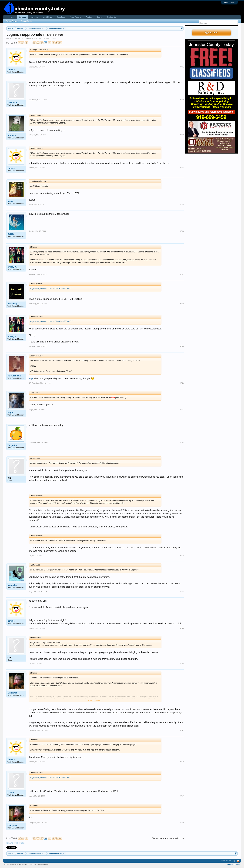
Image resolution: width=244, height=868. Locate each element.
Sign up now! (211, 32)
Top (234, 861)
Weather (89, 17)
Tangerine (12, 445)
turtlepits (12, 135)
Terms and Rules (233, 865)
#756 (182, 664)
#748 (182, 304)
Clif (9, 478)
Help (223, 861)
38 (46, 43)
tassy (10, 201)
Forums (23, 17)
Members (34, 17)
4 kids (43, 38)
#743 (182, 135)
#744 (182, 168)
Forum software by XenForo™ (26, 865)
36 (38, 43)
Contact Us (111, 17)
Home (12, 17)
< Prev (21, 43)
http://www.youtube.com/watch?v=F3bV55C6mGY (51, 288)
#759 (182, 796)
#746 (182, 231)
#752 (182, 442)
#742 (182, 100)
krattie (11, 793)
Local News (47, 17)
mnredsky (12, 304)
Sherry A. (12, 267)
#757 (182, 730)
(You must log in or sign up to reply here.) (168, 838)
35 (34, 43)
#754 (182, 592)
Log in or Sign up (229, 2)
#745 (182, 204)
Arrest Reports (75, 17)
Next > (59, 43)
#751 (182, 410)
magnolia (12, 585)
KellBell (11, 234)
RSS (238, 861)
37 (42, 43)
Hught (10, 412)
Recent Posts (26, 21)
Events (100, 17)
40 (53, 43)
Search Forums (12, 21)
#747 (182, 274)
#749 (182, 346)
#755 (182, 628)
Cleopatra (12, 693)
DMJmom (12, 102)
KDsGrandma (14, 376)
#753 (182, 556)
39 (49, 43)
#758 (182, 762)
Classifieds (61, 17)
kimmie (11, 70)
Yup (31, 379)
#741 (182, 67)
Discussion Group (24, 38)
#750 (182, 383)
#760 (182, 823)
